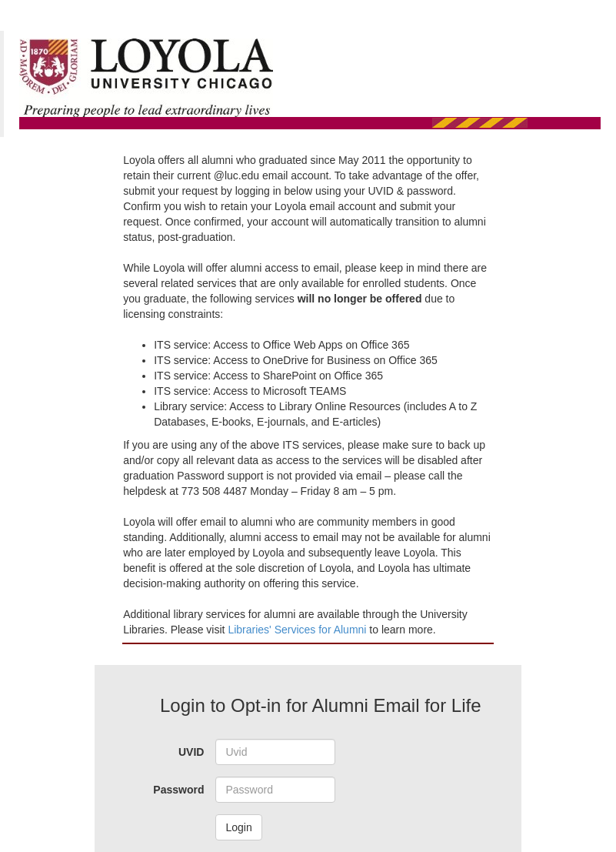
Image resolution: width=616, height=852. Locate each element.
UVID (191, 752)
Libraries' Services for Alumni (298, 630)
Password (178, 790)
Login (238, 827)
